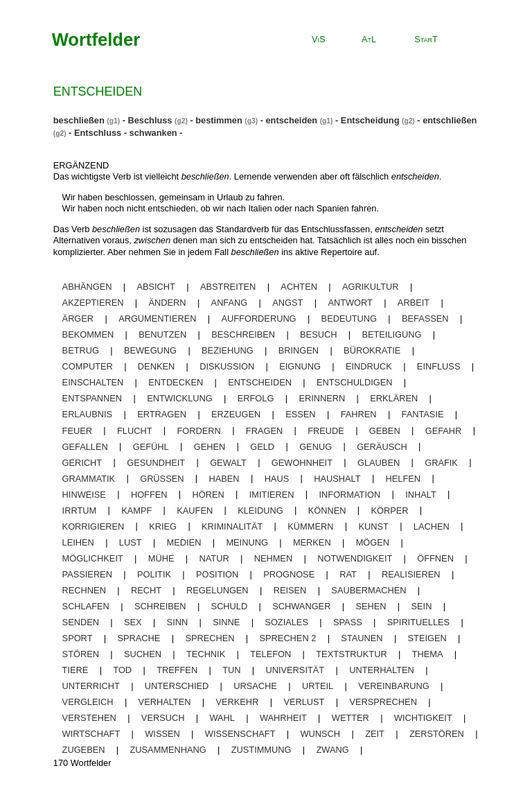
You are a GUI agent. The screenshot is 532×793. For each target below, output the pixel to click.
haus (277, 478)
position (217, 574)
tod (122, 670)
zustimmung (261, 750)
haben (224, 478)
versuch (163, 718)
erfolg (256, 398)
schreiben (160, 606)
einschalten (93, 382)
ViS (319, 39)
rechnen (84, 590)
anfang (230, 303)
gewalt (228, 462)
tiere (76, 670)
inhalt (421, 494)
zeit (375, 734)
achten (299, 287)
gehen (210, 446)
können (327, 510)
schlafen (86, 606)
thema (428, 654)
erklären (394, 398)
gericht (82, 462)
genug (316, 446)
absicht (156, 287)
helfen (404, 478)
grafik (441, 462)
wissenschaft (240, 734)
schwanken (153, 133)
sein (422, 606)
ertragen (162, 414)
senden (81, 622)
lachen (432, 526)
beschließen (79, 120)
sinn (178, 622)
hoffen (149, 494)
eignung (300, 366)
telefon (271, 654)
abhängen (87, 287)
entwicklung (180, 398)
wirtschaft (91, 734)
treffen (177, 670)
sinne (226, 622)
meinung (247, 542)
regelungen (218, 590)
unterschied (177, 686)
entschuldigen (355, 382)
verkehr (237, 702)
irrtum (80, 510)
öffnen (435, 558)
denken (156, 366)
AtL (369, 39)
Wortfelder (96, 40)
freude (326, 430)
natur (214, 558)
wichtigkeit (423, 718)
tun (231, 670)
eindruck (369, 366)
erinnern (322, 398)
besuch (318, 334)
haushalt (337, 478)
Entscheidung (370, 120)
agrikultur (371, 287)
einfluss (439, 366)
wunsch (321, 734)
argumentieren (157, 319)
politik (154, 574)
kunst (373, 526)
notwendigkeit (355, 558)
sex (133, 622)
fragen (264, 430)
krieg (163, 526)
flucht (134, 430)
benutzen (162, 334)
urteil (318, 686)
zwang (333, 750)
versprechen (383, 702)
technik (206, 654)
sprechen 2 (288, 638)
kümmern (310, 526)
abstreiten (228, 287)
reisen (290, 590)
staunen (362, 638)
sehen (371, 606)
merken (312, 542)
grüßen (162, 478)
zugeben (84, 750)
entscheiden (291, 120)
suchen (143, 654)
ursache (255, 686)
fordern (199, 430)
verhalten (165, 702)
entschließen (450, 120)
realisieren (411, 574)
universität (295, 670)
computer (88, 366)
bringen (299, 350)
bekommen (88, 334)
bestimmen (219, 120)
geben (385, 430)
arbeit (414, 303)
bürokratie (372, 350)
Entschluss (98, 133)
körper (389, 510)
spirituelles (418, 622)
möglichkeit (93, 558)
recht (146, 590)
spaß (348, 622)
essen (300, 414)
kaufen (195, 510)
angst (287, 303)
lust (131, 542)
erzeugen (236, 414)
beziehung (228, 350)
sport (78, 638)
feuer (77, 430)
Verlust (304, 702)
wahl (222, 718)
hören (209, 494)
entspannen (92, 398)
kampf (136, 510)
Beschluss (150, 120)
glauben (379, 462)
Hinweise (84, 494)
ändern (168, 303)
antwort (350, 303)
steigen (427, 638)
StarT (426, 39)
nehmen (273, 558)
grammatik (89, 478)
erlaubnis (88, 414)
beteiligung (391, 334)
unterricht (91, 686)
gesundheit (156, 462)
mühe (161, 558)
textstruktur (351, 654)
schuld (230, 606)
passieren (87, 574)
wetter (351, 718)
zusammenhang (168, 750)
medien (184, 542)
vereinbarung (393, 686)
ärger (78, 319)
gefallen (85, 446)
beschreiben (243, 334)
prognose (289, 574)
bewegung (150, 350)
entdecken (176, 382)
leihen (78, 542)
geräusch (382, 446)
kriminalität (232, 526)
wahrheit (283, 718)
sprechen (210, 638)
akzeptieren (93, 303)
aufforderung (259, 319)
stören (81, 654)
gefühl (151, 446)
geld (262, 446)
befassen (425, 319)
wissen (162, 734)
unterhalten (382, 670)
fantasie (423, 414)
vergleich (88, 702)
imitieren (272, 494)
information (350, 494)
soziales (286, 622)
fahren (359, 414)
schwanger (301, 606)
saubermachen (369, 590)
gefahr (444, 430)
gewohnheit (302, 462)
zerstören (437, 734)
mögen (373, 542)
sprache (139, 638)
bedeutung (349, 319)
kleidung (260, 510)
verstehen (89, 718)
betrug (81, 350)
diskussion (227, 366)
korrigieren (94, 526)
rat (348, 574)
